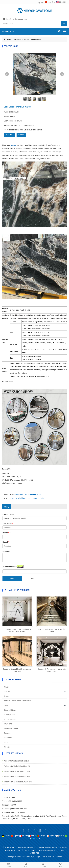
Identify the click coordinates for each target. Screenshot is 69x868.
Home (9, 40)
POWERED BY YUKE (48, 857)
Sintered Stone (10, 710)
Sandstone (8, 733)
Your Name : (8, 524)
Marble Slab (36, 40)
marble (13, 145)
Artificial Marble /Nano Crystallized (17, 701)
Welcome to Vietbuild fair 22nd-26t (17, 766)
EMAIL (21, 135)
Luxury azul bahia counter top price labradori (27, 498)
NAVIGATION (8, 31)
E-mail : (6, 542)
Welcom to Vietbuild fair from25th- (17, 761)
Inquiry (43, 865)
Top (60, 865)
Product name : (10, 514)
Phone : (7, 533)
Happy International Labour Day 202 (18, 782)
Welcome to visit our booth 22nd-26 (17, 771)
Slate (6, 705)
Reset (32, 579)
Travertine (8, 724)
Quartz (7, 696)
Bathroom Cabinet (11, 728)
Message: (6, 551)
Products (18, 40)
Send (12, 579)
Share (9, 865)
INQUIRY (9, 135)
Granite (7, 692)
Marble (26, 40)
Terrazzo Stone (10, 719)
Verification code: (10, 567)
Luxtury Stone (9, 715)
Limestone (8, 738)
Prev (7, 74)
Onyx (6, 742)
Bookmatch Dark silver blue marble (28, 494)
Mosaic (7, 747)
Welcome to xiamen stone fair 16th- (17, 777)
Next (62, 74)
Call (26, 865)
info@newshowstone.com (17, 19)
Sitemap (59, 857)
